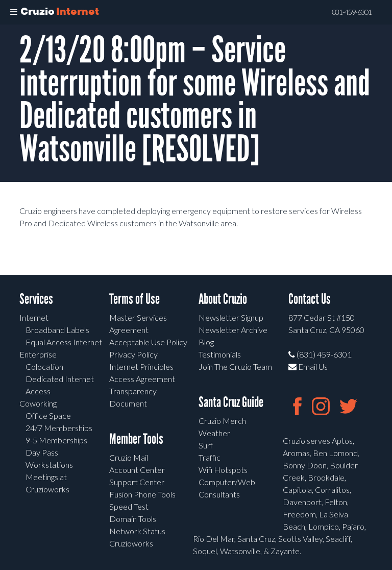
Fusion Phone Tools (142, 494)
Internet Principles (141, 366)
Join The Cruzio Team (235, 366)
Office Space (48, 415)
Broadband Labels (57, 330)
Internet (34, 317)
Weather (214, 433)
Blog (206, 342)
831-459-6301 (352, 12)
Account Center (137, 470)
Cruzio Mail (129, 457)
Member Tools (136, 439)
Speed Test (129, 506)
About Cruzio (223, 299)
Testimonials (220, 354)
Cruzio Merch (222, 421)
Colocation (44, 366)
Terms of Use (134, 299)
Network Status (137, 531)
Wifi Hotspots (223, 470)
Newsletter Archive (233, 330)
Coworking (38, 403)
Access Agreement (142, 379)
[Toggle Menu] (14, 12)
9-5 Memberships (56, 440)
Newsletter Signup (231, 317)
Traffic (210, 457)
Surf (206, 445)
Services (36, 299)
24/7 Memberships (59, 428)
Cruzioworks (131, 543)
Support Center (137, 482)
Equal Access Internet (64, 342)
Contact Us (310, 299)
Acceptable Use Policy (148, 342)
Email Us (308, 366)
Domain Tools (133, 519)
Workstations (49, 465)
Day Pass (42, 452)
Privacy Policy (133, 354)
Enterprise (38, 354)
